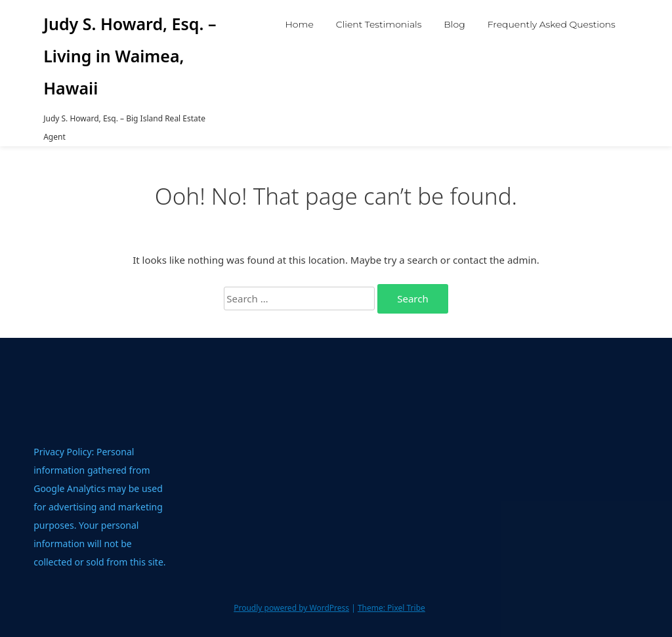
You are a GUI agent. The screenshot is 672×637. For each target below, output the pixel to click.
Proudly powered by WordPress (291, 608)
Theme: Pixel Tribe (391, 608)
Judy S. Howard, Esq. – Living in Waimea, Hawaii (130, 56)
